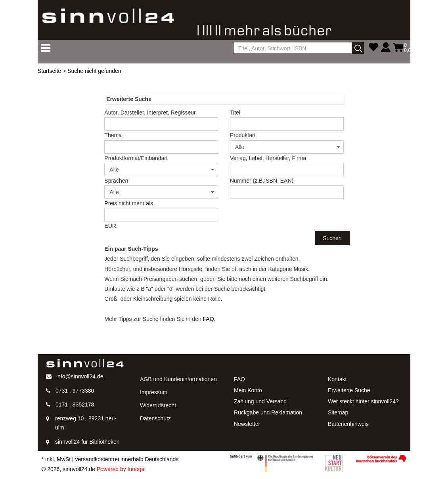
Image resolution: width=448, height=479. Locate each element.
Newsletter (247, 424)
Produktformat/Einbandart (136, 158)
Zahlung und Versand (260, 401)
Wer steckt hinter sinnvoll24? (363, 401)
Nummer (262, 181)
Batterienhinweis (348, 424)
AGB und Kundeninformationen (178, 379)
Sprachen (116, 181)
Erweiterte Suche (349, 390)
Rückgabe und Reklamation (268, 412)
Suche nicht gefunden (94, 71)
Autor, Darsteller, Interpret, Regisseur (150, 113)
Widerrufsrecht (158, 405)
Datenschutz (155, 418)
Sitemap (338, 412)
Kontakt (337, 379)
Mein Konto (248, 390)
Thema (113, 135)
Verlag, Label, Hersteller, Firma (268, 158)
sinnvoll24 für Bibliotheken (87, 442)
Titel (235, 113)
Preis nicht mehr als (129, 203)
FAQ (209, 319)
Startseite (49, 71)
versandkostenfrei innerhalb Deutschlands (127, 459)
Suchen (332, 238)
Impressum (154, 392)
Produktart (243, 135)
